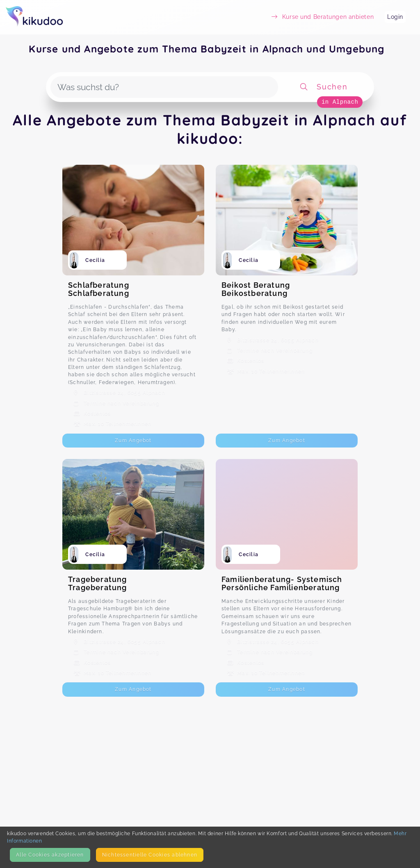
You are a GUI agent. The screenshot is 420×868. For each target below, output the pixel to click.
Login (395, 17)
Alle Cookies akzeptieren (50, 855)
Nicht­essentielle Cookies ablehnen (150, 855)
